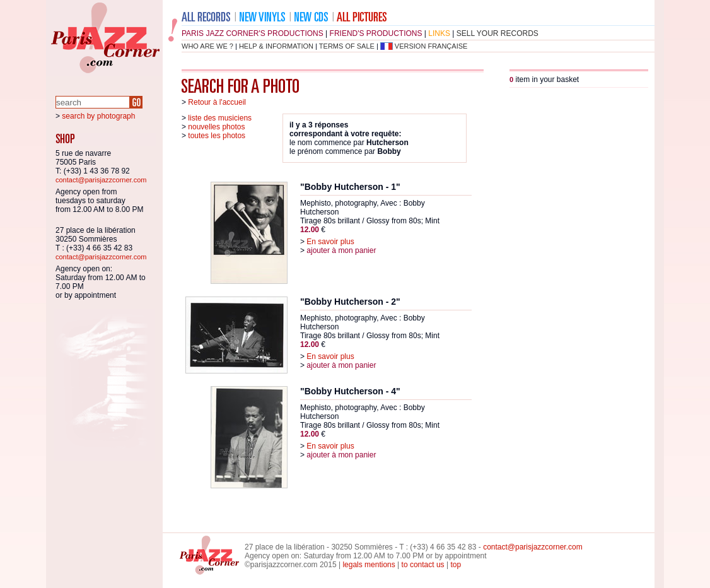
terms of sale (347, 46)
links (439, 33)
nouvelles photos (216, 127)
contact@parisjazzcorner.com (101, 180)
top (456, 565)
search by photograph (98, 116)
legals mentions (369, 565)
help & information (276, 46)
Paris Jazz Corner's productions (253, 33)
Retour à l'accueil (217, 102)
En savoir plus (330, 242)
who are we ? (207, 46)
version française (431, 46)
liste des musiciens (220, 118)
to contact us (423, 565)
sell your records (498, 33)
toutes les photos (217, 136)
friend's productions (376, 33)
